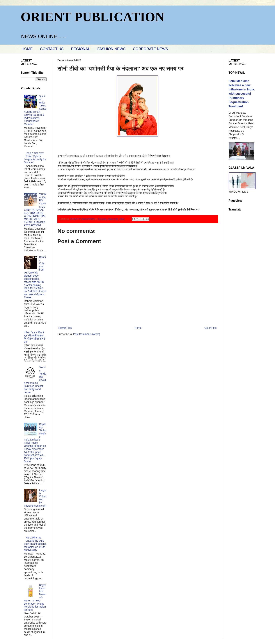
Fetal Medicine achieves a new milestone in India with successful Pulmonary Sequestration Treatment (241, 94)
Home (138, 328)
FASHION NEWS (111, 49)
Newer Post (65, 328)
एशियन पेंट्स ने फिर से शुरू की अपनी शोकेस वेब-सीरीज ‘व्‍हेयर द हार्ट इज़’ (34, 337)
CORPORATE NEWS (150, 49)
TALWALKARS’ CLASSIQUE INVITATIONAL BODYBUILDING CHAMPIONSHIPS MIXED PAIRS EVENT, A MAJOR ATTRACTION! (35, 210)
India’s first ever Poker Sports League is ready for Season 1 (35, 158)
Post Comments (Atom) (87, 334)
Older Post (210, 328)
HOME (27, 49)
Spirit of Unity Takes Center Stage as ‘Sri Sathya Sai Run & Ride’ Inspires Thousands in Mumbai (35, 110)
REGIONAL (80, 49)
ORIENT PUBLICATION (93, 17)
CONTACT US (52, 49)
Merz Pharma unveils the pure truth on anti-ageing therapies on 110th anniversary (35, 544)
